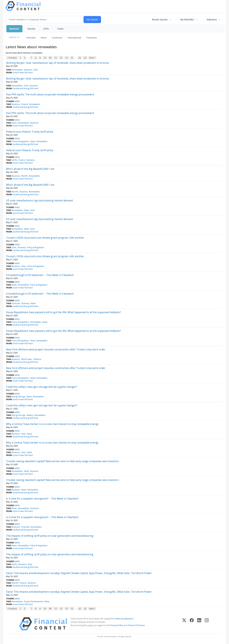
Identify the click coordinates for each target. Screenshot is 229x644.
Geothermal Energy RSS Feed (25, 88)
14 (66, 58)
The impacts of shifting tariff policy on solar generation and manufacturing (50, 536)
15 (72, 58)
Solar (36, 70)
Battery (30, 415)
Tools (60, 29)
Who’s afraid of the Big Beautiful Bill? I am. (30, 169)
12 (56, 58)
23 (85, 58)
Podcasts (16, 303)
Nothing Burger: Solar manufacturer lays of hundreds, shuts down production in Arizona (57, 63)
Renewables (17, 70)
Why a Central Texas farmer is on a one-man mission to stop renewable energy (52, 424)
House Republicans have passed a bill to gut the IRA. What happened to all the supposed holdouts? (63, 312)
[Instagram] (207, 624)
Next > (92, 58)
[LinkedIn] (199, 624)
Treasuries (91, 38)
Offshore (37, 359)
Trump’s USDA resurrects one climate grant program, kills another (45, 238)
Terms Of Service (136, 625)
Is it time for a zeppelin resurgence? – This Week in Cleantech (42, 499)
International (74, 38)
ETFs (46, 29)
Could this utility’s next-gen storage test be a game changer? (42, 387)
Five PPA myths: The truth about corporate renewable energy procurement (50, 94)
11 (50, 58)
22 (80, 58)
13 (61, 58)
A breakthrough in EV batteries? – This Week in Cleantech (40, 275)
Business (28, 70)
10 (45, 58)
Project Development (34, 601)
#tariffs (24, 176)
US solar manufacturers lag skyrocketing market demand (39, 200)
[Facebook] (192, 624)
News (44, 38)
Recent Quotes (160, 19)
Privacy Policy (117, 625)
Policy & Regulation (20, 141)
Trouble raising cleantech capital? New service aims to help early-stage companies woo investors (62, 461)
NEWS (17, 101)
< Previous (12, 58)
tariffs (14, 160)
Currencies (57, 38)
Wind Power (27, 359)
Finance (25, 104)
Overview (31, 38)
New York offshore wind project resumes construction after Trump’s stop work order (56, 349)
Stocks (31, 29)
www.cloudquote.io (125, 619)
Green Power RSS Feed (23, 73)
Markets (14, 29)
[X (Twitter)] (184, 624)
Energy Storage (19, 397)
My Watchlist (187, 19)
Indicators (212, 19)
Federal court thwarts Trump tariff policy (30, 132)
